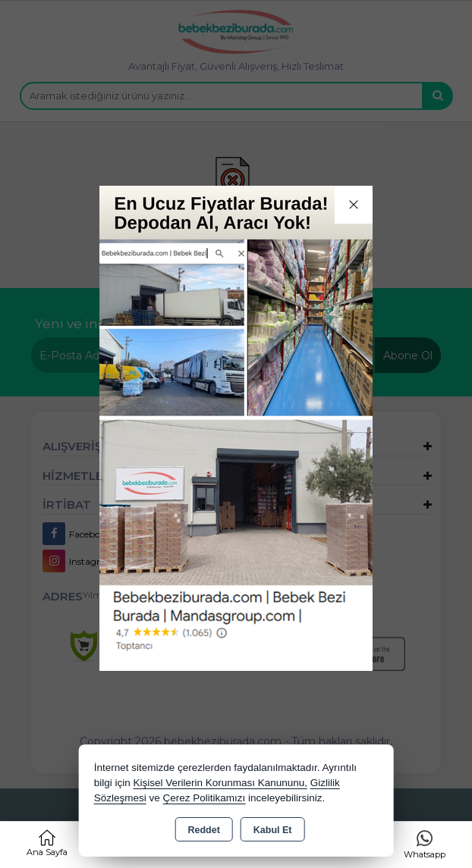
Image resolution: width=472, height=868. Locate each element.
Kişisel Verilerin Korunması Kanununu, (220, 783)
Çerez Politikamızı (204, 798)
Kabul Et (273, 830)
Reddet (203, 830)
